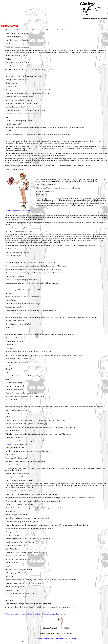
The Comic (9, 444)
